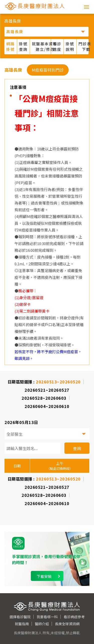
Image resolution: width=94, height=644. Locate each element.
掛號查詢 (23, 47)
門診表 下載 (85, 47)
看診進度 (57, 47)
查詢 (77, 448)
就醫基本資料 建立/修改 (41, 47)
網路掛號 (11, 47)
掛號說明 (70, 47)
